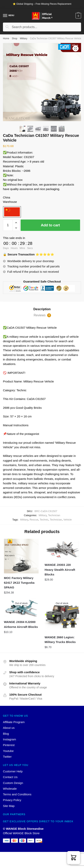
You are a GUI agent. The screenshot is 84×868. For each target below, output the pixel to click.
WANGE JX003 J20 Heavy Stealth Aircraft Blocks (60, 570)
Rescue (34, 520)
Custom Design (13, 783)
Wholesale (10, 789)
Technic (44, 520)
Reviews (42, 315)
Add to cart (50, 225)
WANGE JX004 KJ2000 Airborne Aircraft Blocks (21, 624)
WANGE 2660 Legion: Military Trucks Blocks (60, 640)
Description (42, 309)
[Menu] (5, 16)
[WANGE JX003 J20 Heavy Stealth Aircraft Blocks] (62, 550)
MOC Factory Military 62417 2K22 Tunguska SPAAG (19, 583)
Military (24, 38)
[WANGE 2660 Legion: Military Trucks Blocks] (62, 615)
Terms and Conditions (17, 794)
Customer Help (13, 771)
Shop (15, 38)
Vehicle (68, 520)
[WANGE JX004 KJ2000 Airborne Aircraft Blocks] (21, 608)
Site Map (9, 806)
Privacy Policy (12, 800)
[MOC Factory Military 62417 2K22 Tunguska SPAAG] (21, 556)
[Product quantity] (8, 225)
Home (6, 38)
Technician (54, 515)
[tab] (42, 309)
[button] (74, 858)
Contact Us (10, 777)
